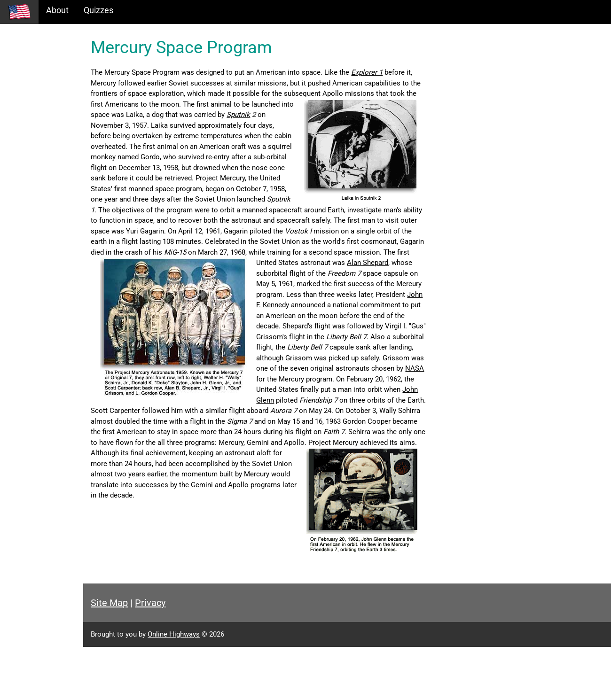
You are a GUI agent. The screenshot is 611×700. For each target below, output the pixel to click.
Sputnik (193, 125)
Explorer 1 (425, 72)
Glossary (24, 122)
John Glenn (166, 453)
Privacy (208, 656)
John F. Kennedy (371, 337)
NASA (393, 432)
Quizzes (98, 10)
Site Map (167, 656)
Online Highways (231, 687)
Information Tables (43, 82)
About (57, 10)
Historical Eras (34, 61)
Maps (18, 102)
